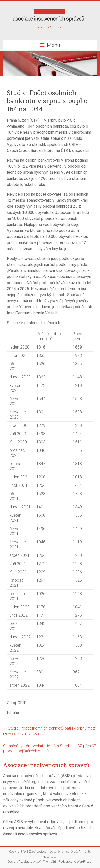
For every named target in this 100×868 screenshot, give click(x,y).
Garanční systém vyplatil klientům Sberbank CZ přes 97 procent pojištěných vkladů (49, 748)
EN (50, 28)
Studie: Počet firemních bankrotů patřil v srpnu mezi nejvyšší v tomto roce (49, 731)
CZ (40, 28)
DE (59, 28)
